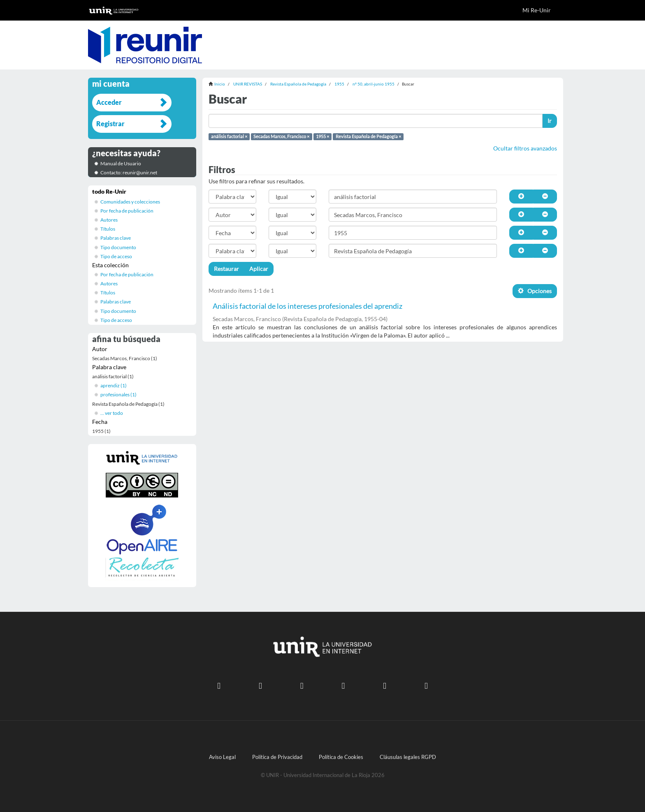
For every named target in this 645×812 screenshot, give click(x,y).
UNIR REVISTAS (248, 84)
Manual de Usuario (121, 163)
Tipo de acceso (116, 256)
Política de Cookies (341, 757)
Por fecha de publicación (127, 211)
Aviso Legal (222, 757)
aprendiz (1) (114, 385)
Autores (109, 220)
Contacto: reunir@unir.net (129, 172)
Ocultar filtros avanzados (525, 148)
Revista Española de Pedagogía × (368, 136)
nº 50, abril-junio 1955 (374, 84)
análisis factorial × (229, 136)
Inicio (220, 84)
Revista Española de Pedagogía (298, 84)
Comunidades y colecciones (130, 202)
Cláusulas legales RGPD (408, 757)
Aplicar (259, 269)
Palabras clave (116, 238)
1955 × (322, 136)
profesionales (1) (118, 394)
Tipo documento (118, 247)
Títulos (108, 229)
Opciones (535, 291)
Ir (550, 121)
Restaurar (226, 269)
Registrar (110, 124)
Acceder (109, 102)
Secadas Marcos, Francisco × (281, 136)
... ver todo (112, 413)
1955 (339, 84)
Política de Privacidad (277, 757)
